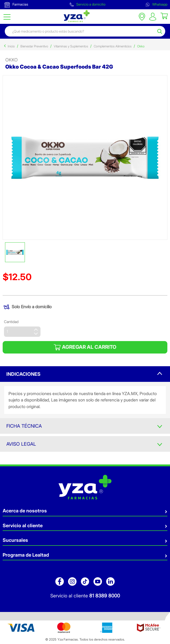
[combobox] (80, 31)
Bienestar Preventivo (34, 46)
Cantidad (11, 322)
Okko (141, 46)
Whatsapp (156, 4)
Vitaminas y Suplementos (71, 46)
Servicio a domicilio (88, 4)
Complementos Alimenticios (113, 46)
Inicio (11, 46)
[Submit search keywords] (160, 31)
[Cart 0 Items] (164, 16)
